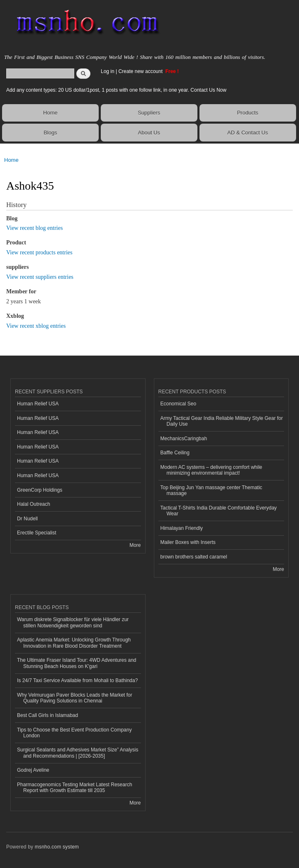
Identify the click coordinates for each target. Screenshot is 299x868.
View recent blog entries (34, 228)
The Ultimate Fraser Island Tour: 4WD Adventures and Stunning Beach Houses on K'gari (77, 663)
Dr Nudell (27, 519)
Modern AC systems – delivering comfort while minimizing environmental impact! (211, 470)
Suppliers (149, 113)
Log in (108, 71)
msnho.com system (57, 847)
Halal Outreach (34, 504)
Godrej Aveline (33, 770)
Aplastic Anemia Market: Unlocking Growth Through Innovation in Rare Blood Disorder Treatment (74, 643)
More (135, 545)
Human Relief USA (38, 404)
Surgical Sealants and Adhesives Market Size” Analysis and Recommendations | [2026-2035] (78, 753)
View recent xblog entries (36, 326)
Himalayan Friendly (182, 528)
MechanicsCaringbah (184, 439)
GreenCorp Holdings (40, 490)
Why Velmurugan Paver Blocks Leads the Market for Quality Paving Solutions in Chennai (75, 698)
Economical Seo (179, 404)
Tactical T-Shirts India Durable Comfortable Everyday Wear (219, 511)
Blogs (50, 133)
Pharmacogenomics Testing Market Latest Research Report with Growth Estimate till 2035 (75, 788)
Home (50, 113)
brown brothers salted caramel (194, 557)
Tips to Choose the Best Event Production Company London (74, 733)
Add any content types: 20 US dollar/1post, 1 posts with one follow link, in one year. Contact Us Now (116, 90)
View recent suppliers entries (40, 277)
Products (247, 113)
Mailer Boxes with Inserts (188, 542)
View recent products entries (39, 252)
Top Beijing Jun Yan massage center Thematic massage (211, 490)
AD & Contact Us (248, 133)
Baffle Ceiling (175, 453)
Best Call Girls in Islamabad (47, 715)
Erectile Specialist (37, 533)
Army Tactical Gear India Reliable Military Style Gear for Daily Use (222, 421)
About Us (149, 133)
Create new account (141, 71)
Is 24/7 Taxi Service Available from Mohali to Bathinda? (77, 680)
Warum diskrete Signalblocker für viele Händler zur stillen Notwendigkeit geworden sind (73, 622)
